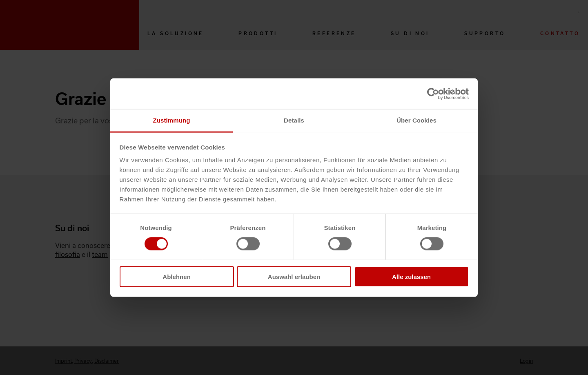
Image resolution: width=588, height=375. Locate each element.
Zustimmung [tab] (172, 120)
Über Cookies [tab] (416, 120)
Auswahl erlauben (294, 277)
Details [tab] (294, 120)
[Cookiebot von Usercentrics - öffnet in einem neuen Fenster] (433, 94)
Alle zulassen (411, 277)
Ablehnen (176, 277)
